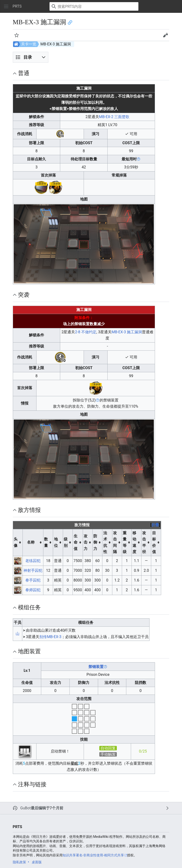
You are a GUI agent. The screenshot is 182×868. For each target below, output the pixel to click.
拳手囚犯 (33, 580)
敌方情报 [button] (29, 510)
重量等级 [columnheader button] (125, 542)
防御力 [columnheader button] (95, 542)
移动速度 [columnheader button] (134, 542)
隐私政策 (19, 862)
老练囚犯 (33, 561)
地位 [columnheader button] (56, 542)
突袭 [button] (24, 295)
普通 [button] (24, 73)
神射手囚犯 (33, 570)
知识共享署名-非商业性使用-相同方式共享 (93, 855)
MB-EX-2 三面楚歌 (114, 117)
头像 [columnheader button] (16, 542)
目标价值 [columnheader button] (154, 542)
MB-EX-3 (54, 637)
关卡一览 (29, 44)
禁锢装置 (96, 667)
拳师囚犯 (33, 590)
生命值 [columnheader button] (76, 542)
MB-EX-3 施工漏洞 (127, 332)
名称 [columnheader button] (31, 542)
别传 (43, 637)
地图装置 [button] (29, 651)
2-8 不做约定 (86, 332)
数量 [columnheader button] (46, 542)
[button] (6, 6)
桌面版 (37, 862)
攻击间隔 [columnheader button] (115, 542)
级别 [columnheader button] (66, 542)
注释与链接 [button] (32, 784)
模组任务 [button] (29, 607)
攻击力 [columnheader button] (86, 542)
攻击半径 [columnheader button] (144, 542)
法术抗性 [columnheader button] (105, 542)
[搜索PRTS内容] (94, 6)
